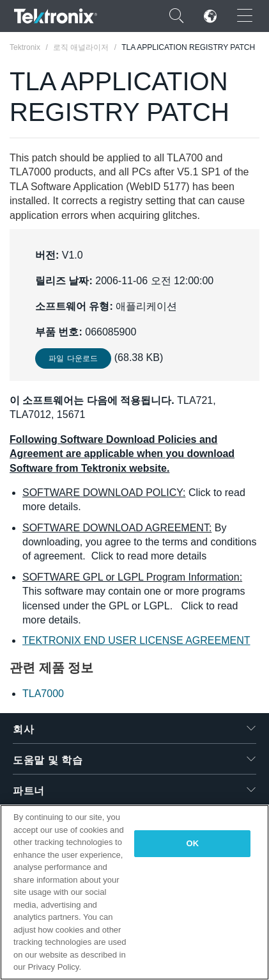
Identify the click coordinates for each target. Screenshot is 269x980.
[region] (134, 892)
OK (193, 843)
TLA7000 (43, 694)
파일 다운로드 (73, 358)
